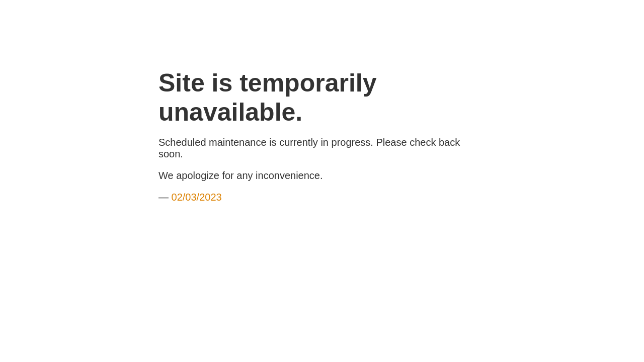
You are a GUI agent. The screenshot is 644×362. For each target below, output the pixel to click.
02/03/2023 (197, 197)
